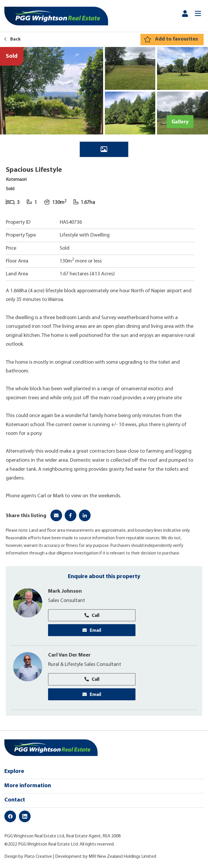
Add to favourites (176, 39)
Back (13, 39)
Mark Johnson (65, 591)
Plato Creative (38, 857)
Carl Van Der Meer (69, 655)
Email (92, 630)
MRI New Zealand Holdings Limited (122, 857)
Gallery (180, 121)
